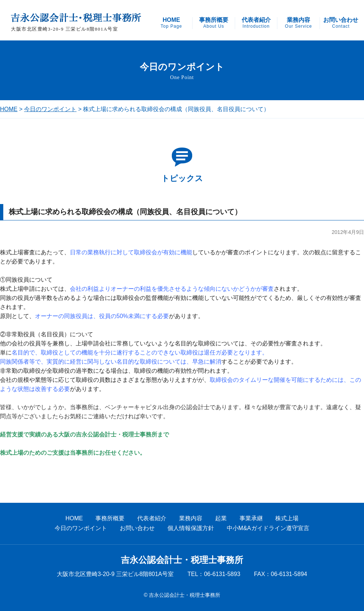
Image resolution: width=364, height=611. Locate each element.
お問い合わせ (341, 23)
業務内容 (298, 23)
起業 (221, 518)
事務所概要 (214, 23)
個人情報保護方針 (191, 528)
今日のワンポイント (50, 109)
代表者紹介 (256, 23)
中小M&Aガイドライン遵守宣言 (268, 528)
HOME (171, 23)
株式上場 (287, 518)
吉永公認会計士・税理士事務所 (182, 560)
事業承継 (251, 518)
